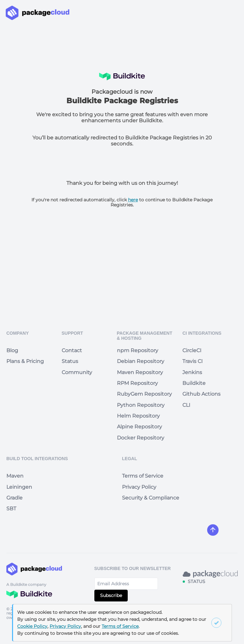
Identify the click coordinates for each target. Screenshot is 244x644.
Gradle (14, 498)
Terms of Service (143, 476)
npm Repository (138, 350)
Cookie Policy (32, 626)
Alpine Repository (139, 427)
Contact (72, 350)
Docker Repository (141, 438)
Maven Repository (140, 372)
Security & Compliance (151, 498)
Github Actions (201, 394)
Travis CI (193, 361)
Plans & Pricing (25, 361)
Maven (15, 476)
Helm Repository (138, 416)
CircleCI (192, 350)
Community (77, 372)
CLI (186, 405)
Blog (12, 350)
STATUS (197, 581)
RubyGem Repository (144, 394)
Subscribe (111, 595)
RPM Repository (137, 383)
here (133, 200)
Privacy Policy (139, 487)
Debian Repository (141, 361)
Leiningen (19, 487)
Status (70, 361)
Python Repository (141, 405)
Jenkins (192, 372)
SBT (11, 509)
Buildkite (194, 383)
